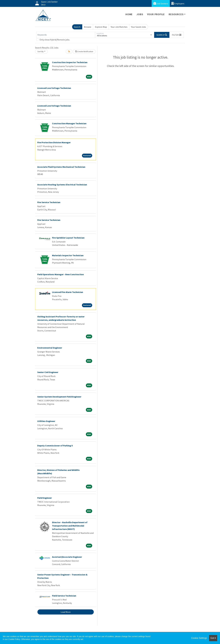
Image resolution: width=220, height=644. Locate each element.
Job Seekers (161, 3)
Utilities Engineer (46, 421)
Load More (66, 612)
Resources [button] (176, 14)
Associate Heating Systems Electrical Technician (62, 185)
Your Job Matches (119, 27)
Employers (178, 3)
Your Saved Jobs (139, 27)
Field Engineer (45, 498)
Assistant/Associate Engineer (67, 557)
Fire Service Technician (49, 202)
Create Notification (84, 51)
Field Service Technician (64, 596)
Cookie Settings (199, 638)
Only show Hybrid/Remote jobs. (55, 40)
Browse (88, 27)
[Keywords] (66, 35)
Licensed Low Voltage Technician (54, 88)
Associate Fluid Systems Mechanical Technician (61, 167)
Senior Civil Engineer (48, 372)
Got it (213, 638)
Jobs (140, 14)
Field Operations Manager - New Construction (61, 274)
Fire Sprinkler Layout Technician (68, 238)
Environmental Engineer (50, 348)
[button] (177, 35)
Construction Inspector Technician (70, 62)
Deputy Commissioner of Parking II (55, 446)
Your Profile (156, 14)
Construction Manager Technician (69, 123)
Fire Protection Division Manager (54, 142)
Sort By (41, 51)
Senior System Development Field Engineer (59, 397)
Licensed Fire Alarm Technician (68, 292)
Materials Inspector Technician (68, 255)
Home (129, 14)
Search (77, 27)
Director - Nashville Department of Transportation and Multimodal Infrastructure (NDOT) (70, 526)
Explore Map (101, 27)
